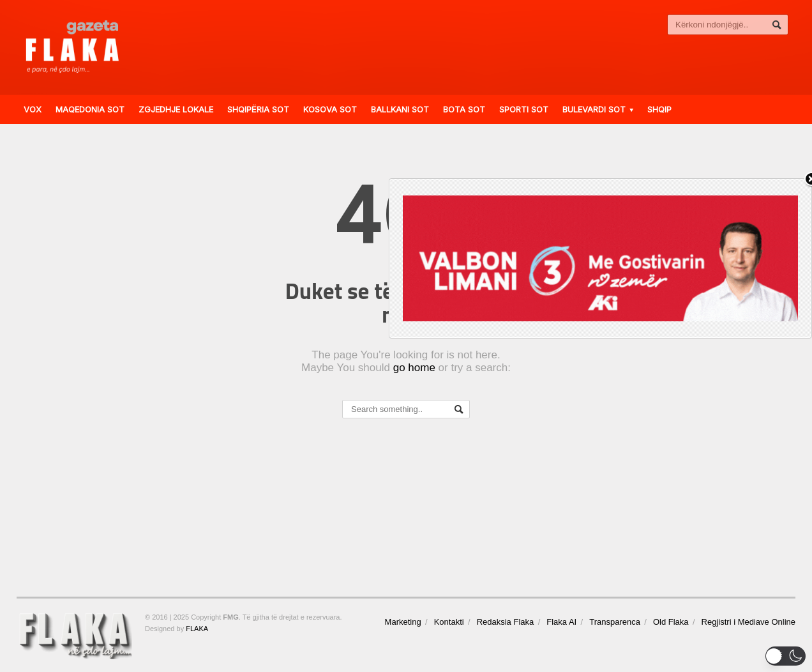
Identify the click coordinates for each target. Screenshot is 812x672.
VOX (33, 109)
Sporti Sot (524, 109)
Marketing (403, 622)
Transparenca (615, 622)
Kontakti (449, 622)
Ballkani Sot (400, 109)
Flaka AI (561, 622)
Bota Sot (464, 109)
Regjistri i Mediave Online (748, 622)
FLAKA (197, 629)
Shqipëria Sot (258, 109)
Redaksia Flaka (506, 622)
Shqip (659, 109)
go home (414, 368)
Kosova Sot (330, 109)
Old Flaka (671, 622)
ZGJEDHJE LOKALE (176, 109)
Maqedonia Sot (90, 109)
